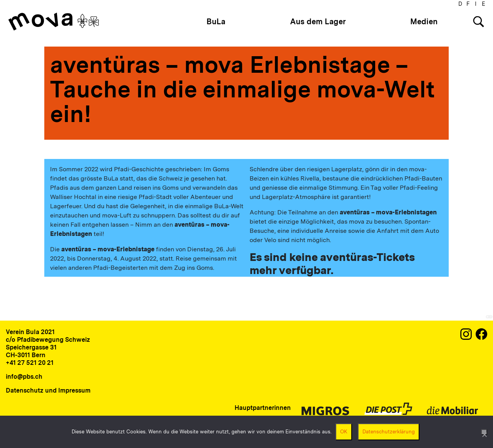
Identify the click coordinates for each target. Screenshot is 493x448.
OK (344, 432)
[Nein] (484, 432)
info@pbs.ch (24, 377)
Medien (424, 22)
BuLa (216, 22)
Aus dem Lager (318, 22)
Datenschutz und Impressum (48, 390)
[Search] (479, 22)
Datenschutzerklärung (389, 432)
